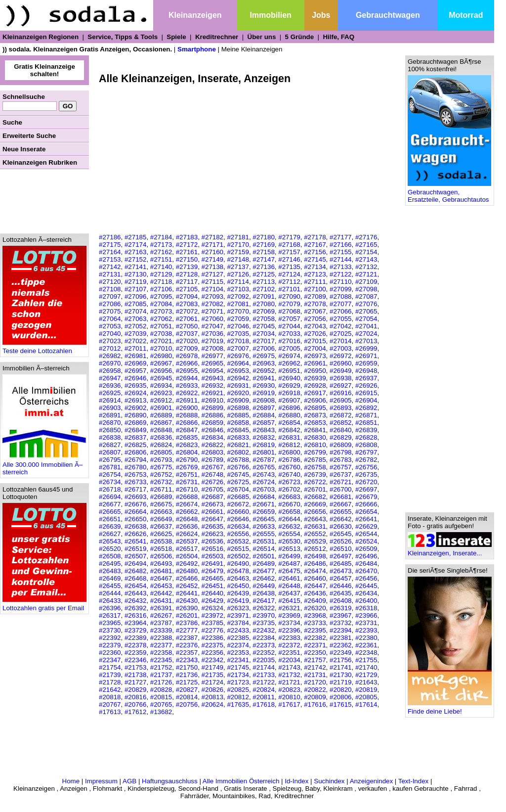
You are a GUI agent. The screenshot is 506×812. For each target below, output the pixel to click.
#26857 (263, 423)
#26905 (340, 400)
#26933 (187, 385)
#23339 (161, 630)
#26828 (366, 437)
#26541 (135, 541)
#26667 (340, 504)
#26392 (135, 608)
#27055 (340, 319)
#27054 (366, 319)
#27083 (187, 304)
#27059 (238, 319)
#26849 (135, 430)
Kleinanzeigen (195, 15)
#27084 (161, 304)
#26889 (161, 415)
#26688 (187, 497)
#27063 (135, 319)
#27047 (212, 326)
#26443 (135, 593)
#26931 (238, 385)
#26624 (187, 534)
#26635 (212, 526)
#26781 (110, 467)
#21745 (238, 667)
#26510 (340, 549)
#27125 (263, 274)
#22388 (161, 638)
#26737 (340, 474)
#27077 (340, 304)
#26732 (161, 482)
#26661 (212, 512)
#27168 (289, 245)
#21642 (110, 690)
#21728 (110, 682)
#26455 (110, 586)
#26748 (212, 474)
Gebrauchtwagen (388, 15)
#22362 (340, 645)
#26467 (161, 578)
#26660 (238, 512)
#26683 (289, 497)
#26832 (263, 437)
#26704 (238, 489)
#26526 (340, 541)
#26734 (110, 482)
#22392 (110, 638)
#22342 (212, 660)
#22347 (110, 660)
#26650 (135, 519)
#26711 (161, 489)
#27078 (315, 304)
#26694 (110, 497)
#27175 (110, 245)
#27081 (238, 304)
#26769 (187, 467)
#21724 (212, 682)
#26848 (161, 430)
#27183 (187, 237)
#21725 (187, 682)
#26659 (263, 512)
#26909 (238, 400)
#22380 (366, 638)
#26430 (187, 601)
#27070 (238, 311)
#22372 (289, 645)
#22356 (212, 653)
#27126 (238, 274)
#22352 (263, 653)
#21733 (263, 675)
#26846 (212, 430)
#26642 (340, 519)
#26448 (289, 586)
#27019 (212, 341)
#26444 (110, 593)
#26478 (238, 571)
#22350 (315, 653)
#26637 (161, 526)
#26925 (110, 393)
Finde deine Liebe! (450, 708)
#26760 (289, 467)
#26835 (187, 437)
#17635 (238, 704)
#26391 (161, 608)
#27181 (238, 237)
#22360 (110, 653)
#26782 (366, 460)
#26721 (340, 482)
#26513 (289, 549)
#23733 (315, 623)
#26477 (263, 571)
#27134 (315, 267)
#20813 (212, 697)
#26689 (161, 497)
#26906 (315, 400)
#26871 (366, 415)
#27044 (289, 326)
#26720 (366, 482)
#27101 (289, 289)
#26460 (315, 578)
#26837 (135, 437)
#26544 (366, 534)
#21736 (187, 675)
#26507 (135, 556)
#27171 (212, 245)
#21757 (315, 660)
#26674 (187, 504)
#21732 (289, 675)
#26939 (315, 378)
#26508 (110, 556)
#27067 (315, 311)
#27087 (366, 296)
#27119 (135, 282)
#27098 (366, 289)
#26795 (110, 460)
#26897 (263, 408)
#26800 (289, 452)
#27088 (340, 296)
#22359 (135, 653)
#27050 (187, 326)
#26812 (289, 445)
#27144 (340, 259)
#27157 (289, 252)
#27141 (135, 267)
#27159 (238, 252)
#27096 (135, 296)
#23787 (161, 623)
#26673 (212, 504)
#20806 (340, 697)
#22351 (289, 653)
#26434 (366, 593)
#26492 (187, 564)
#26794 (135, 460)
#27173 (161, 245)
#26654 (366, 512)
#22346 (135, 660)
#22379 (110, 645)
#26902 (135, 408)
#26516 (212, 549)
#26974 (289, 356)
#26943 (212, 378)
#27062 (161, 319)
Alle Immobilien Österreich (241, 781)
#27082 (212, 304)
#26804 (187, 452)
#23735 (263, 623)
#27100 (315, 289)
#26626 (135, 534)
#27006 (263, 348)
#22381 (340, 638)
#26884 (263, 415)
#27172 (187, 245)
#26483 (110, 571)
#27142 (110, 267)
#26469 (110, 578)
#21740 (366, 667)
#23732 (340, 623)
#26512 (315, 549)
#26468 (135, 578)
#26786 (289, 460)
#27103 (238, 289)
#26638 (135, 526)
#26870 (110, 423)
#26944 (187, 378)
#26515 (238, 549)
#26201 (187, 615)
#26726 (212, 482)
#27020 (187, 341)
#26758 (315, 467)
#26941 (263, 378)
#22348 (366, 653)
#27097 (110, 296)
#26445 (366, 586)
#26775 (161, 467)
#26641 (366, 519)
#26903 (110, 408)
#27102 (263, 289)
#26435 (340, 593)
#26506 (161, 556)
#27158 (263, 252)
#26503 (212, 556)
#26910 (212, 400)
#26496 (366, 556)
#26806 (135, 452)
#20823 (289, 690)
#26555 (263, 534)
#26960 (340, 363)
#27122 (340, 274)
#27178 (315, 237)
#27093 (212, 296)
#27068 (289, 311)
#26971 (366, 356)
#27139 (187, 267)
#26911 (187, 400)
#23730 (110, 630)
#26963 (263, 363)
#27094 (187, 296)
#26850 (110, 430)
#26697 (366, 489)
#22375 (212, 645)
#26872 (340, 415)
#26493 (161, 564)
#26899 (212, 408)
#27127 (212, 274)
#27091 (263, 296)
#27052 (135, 326)
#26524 (366, 541)
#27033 (289, 334)
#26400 (366, 601)
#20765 (161, 704)
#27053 (110, 326)
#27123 (315, 274)
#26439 (238, 593)
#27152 (135, 259)
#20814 (187, 697)
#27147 (263, 259)
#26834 (212, 437)
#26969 (135, 363)
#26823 (187, 445)
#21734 (238, 675)
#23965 (110, 623)
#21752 (161, 667)
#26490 (238, 564)
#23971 (238, 615)
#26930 (263, 385)
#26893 (340, 408)
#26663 (161, 512)
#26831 (289, 437)
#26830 (315, 437)
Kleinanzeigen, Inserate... (450, 550)
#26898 (238, 408)
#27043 (315, 326)
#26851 (366, 423)
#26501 (263, 556)
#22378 (135, 645)
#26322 (263, 608)
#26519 (135, 549)
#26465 (212, 578)
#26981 (135, 356)
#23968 (315, 615)
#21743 (289, 667)
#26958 (110, 371)
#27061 (187, 319)
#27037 (187, 334)
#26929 (289, 385)
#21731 (315, 675)
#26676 (135, 504)
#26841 (315, 430)
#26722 (315, 482)
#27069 (263, 311)
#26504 (187, 556)
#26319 (340, 608)
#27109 (366, 282)
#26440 (212, 593)
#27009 (187, 348)
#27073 (161, 311)
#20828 (161, 690)
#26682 (315, 497)
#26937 (366, 378)
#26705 (212, 489)
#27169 (263, 245)
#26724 (263, 482)
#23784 (238, 623)
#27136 (263, 267)
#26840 (340, 430)
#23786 (187, 623)
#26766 (238, 467)
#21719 (340, 682)
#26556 (238, 534)
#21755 (366, 660)
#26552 (315, 534)
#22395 (315, 630)
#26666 (366, 504)
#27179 (289, 237)
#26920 (238, 393)
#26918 (289, 393)
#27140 (161, 267)
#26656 (315, 512)
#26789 (212, 460)
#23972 (212, 615)
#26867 (161, 423)
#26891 (110, 415)
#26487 (289, 564)
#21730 (340, 675)
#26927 (340, 385)
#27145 (315, 259)
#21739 (110, 675)
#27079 (289, 304)
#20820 (340, 690)
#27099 (340, 289)
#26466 (187, 578)
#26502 (238, 556)
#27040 (110, 334)
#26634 (238, 526)
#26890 (135, 415)
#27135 (289, 267)
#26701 (315, 489)
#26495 (110, 564)
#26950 (315, 371)
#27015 (315, 341)
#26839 (366, 430)
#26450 (238, 586)
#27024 (366, 334)
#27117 (187, 282)
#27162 (161, 252)
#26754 (110, 474)
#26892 (366, 408)
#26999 (366, 348)
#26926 (366, 385)
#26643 (315, 519)
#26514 (263, 549)
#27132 (366, 267)
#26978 (187, 356)
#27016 (289, 341)
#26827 (110, 445)
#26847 (187, 430)
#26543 (110, 541)
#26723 (289, 482)
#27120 (110, 282)
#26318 (366, 608)
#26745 (238, 474)
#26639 (110, 526)
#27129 (161, 274)
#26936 (110, 385)
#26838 (110, 437)
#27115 (212, 282)
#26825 (135, 445)
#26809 (340, 445)
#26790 (187, 460)
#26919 (263, 393)
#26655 (340, 512)
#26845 (238, 430)
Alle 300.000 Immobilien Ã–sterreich (44, 465)
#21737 (161, 675)
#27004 (315, 348)
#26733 (135, 482)
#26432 (135, 601)
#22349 (340, 653)
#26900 (187, 408)
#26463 (238, 578)
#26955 (187, 371)
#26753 (135, 474)
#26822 (212, 445)
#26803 (212, 452)
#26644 (289, 519)
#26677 (110, 504)
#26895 (315, 408)
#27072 (187, 311)
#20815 (161, 697)
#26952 (263, 371)
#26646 (238, 519)
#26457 (340, 578)
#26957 (135, 371)
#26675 (161, 504)
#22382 (315, 638)
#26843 (263, 430)
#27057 (289, 319)
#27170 (238, 245)
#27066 (340, 311)
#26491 (212, 564)
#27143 (366, 259)
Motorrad (466, 15)
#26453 (161, 586)
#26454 (135, 586)
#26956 (161, 371)
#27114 (238, 282)
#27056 (315, 319)
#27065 (366, 311)
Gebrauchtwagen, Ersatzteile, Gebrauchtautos (449, 193)
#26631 (315, 526)
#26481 (161, 571)
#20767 (110, 704)
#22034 (289, 660)
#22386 (212, 638)
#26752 (161, 474)
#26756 (366, 467)
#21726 (161, 682)
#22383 (289, 638)
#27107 (135, 289)
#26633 (263, 526)
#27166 (340, 245)
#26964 (238, 363)
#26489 (263, 564)
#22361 (366, 645)
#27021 (161, 341)
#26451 (212, 586)
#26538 (161, 541)
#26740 (289, 474)
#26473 (340, 571)
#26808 (366, 445)
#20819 (366, 690)
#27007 (238, 348)
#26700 (340, 489)
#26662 (187, 512)
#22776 (212, 630)
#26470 (366, 571)
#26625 (161, 534)
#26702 (289, 489)
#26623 (212, 534)
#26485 (340, 564)
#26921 (212, 393)
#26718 (110, 489)
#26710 (187, 489)
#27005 (289, 348)
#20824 (263, 690)
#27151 (161, 259)
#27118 (161, 282)
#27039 (135, 334)
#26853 (315, 423)
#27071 (212, 311)
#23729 (135, 630)
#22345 (161, 660)
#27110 (340, 282)
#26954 (212, 371)
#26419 (238, 601)
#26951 (289, 371)
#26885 (238, 415)
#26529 (315, 541)
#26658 (289, 512)
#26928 (315, 385)
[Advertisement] (44, 201)
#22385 (238, 638)
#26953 (238, 371)
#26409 (315, 601)
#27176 (366, 237)
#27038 (161, 334)
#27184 (161, 237)
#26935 (135, 385)
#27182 (212, 237)
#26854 (289, 423)
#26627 (110, 534)
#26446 (340, 586)
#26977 (212, 356)
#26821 (238, 445)
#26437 (289, 593)
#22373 (263, 645)
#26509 (366, 549)
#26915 (366, 393)
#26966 (187, 363)
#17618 (263, 704)
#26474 (315, 571)
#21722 (263, 682)
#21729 (366, 675)
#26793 (161, 460)
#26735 (366, 474)
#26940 (289, 378)
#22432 (263, 630)
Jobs (321, 15)
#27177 (340, 237)
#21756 (340, 660)
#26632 (289, 526)
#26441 (187, 593)
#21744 (263, 667)
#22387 (187, 638)
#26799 (315, 452)
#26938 (340, 378)
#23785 (212, 623)
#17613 (110, 712)
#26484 (366, 564)
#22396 (289, 630)
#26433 (110, 601)
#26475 (289, 571)
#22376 (187, 645)
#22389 (135, 638)
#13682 (161, 712)
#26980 (161, 356)
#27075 (110, 311)
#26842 (289, 430)
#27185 (135, 237)
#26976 (238, 356)
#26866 (187, 423)
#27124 (289, 274)
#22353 (238, 653)
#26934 (161, 385)
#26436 (315, 593)
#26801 (263, 452)
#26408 (340, 601)
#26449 (263, 586)
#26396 (110, 608)
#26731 (187, 482)
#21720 (315, 682)
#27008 (212, 348)
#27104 (212, 289)
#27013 (366, 341)
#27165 (366, 245)
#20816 (135, 697)
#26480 (187, 571)
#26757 (340, 467)
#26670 (289, 504)
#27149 (212, 259)
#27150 (187, 259)
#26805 (161, 452)
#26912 (161, 400)
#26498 (315, 556)
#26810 (315, 445)
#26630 (340, 526)
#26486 (315, 564)
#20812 (238, 697)
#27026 (315, 334)
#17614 (366, 704)
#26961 (315, 363)
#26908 (263, 400)
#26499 (289, 556)
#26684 (263, 497)
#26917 (315, 393)
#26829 (340, 437)
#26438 (263, 593)
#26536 (212, 541)
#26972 (340, 356)
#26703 (263, 489)
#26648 (187, 519)
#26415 (289, 601)
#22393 (366, 630)
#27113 (263, 282)
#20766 (135, 704)
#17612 (135, 712)
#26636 (187, 526)
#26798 (340, 452)
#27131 (110, 274)
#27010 (161, 348)
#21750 (187, 667)
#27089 (315, 296)
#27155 (340, 252)
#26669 (315, 504)
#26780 (135, 467)
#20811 (263, 697)
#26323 (238, 608)
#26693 (135, 497)
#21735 (212, 675)
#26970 (110, 363)
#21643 (366, 682)
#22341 (238, 660)
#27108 (110, 289)
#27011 (135, 348)
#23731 (366, 623)
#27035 (238, 334)
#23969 (289, 615)
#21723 (238, 682)
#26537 (187, 541)
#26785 (315, 460)
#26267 (161, 615)
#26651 (110, 519)
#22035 (263, 660)
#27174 (135, 245)
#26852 (340, 423)
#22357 (187, 653)
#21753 (135, 667)
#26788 (238, 460)
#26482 (135, 571)
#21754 (110, 667)
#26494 (135, 564)
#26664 (135, 512)
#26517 (187, 549)
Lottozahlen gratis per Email (44, 605)
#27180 (263, 237)
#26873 (315, 415)
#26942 (238, 378)
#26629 (366, 526)
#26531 (263, 541)
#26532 (238, 541)
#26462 (263, 578)
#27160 (212, 252)
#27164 (110, 252)
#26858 (238, 423)
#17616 (315, 704)
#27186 (110, 237)
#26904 (366, 400)
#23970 (263, 615)
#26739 (315, 474)
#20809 (315, 697)
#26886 (212, 415)
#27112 (289, 282)
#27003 (340, 348)
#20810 (289, 697)
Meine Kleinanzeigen (252, 49)
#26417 (263, 601)
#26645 (263, 519)
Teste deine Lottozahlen (44, 348)
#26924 (135, 393)
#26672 (238, 504)
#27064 (110, 319)
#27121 (366, 274)
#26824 (161, 445)
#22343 (187, 660)
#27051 (161, 326)
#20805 (366, 697)
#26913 (135, 400)
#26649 (161, 519)
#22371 (315, 645)
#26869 (135, 423)
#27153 (110, 259)
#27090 (289, 296)
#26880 (289, 415)
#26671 (263, 504)
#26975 (263, 356)
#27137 (238, 267)
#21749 (212, 667)
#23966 (366, 615)
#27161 (187, 252)
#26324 (212, 608)
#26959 (366, 363)
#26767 (212, 467)
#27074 (135, 311)
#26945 (161, 378)
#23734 (289, 623)
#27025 (340, 334)
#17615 (340, 704)
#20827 (187, 690)
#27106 (161, 289)
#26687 (212, 497)
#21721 (289, 682)
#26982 (110, 356)
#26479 (212, 571)
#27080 (263, 304)
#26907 (289, 400)
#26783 (340, 460)
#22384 (263, 638)
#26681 (340, 497)
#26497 (340, 556)
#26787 (263, 460)
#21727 (135, 682)
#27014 (340, 341)
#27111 (315, 282)
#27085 (135, 304)
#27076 (366, 304)
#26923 (161, 393)
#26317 (110, 615)
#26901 (161, 408)
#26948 (366, 371)
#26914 (110, 400)
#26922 (187, 393)
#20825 (238, 690)
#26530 (289, 541)
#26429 (212, 601)
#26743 (263, 474)
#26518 (161, 549)
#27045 (263, 326)
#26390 (187, 608)
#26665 (110, 512)
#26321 (289, 608)
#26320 (315, 608)
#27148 (238, 259)
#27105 (187, 289)
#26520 (110, 549)
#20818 (110, 697)
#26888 (187, 415)
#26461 (289, 578)
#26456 (366, 578)
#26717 (135, 489)
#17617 (289, 704)
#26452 (187, 586)
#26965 (212, 363)
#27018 (238, 341)
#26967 (161, 363)
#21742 (315, 667)
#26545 (340, 534)
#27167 (315, 245)
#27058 (263, 319)
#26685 (238, 497)
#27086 (110, 304)
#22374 (238, 645)
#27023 (110, 341)
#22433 (238, 630)
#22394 (340, 630)
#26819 (263, 445)
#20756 (187, 704)
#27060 (212, 319)
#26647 (212, 519)
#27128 (187, 274)
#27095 (161, 296)
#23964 (135, 623)
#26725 (238, 482)
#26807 (110, 452)
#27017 (263, 341)
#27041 (366, 326)
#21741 (340, 667)
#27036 (212, 334)
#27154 (366, 252)
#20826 (212, 690)
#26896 (289, 408)
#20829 (135, 690)
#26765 (263, 467)
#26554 (289, 534)
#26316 (135, 615)
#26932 (212, 385)
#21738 (135, 675)
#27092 (238, 296)
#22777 (187, 630)
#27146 (289, 259)
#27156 (315, 252)
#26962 (289, 363)
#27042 (340, 326)
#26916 (340, 393)
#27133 (340, 267)
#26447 (315, 586)
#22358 (161, 653)
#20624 (212, 704)
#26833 (238, 437)
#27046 (238, 326)
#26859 (212, 423)
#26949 (340, 371)
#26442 (161, 593)
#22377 (161, 645)
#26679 (366, 497)
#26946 (135, 378)
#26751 (187, 474)
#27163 (135, 252)
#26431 (161, 601)
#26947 (110, 378)
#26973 (315, 356)
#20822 (315, 690)
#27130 (135, 274)
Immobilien (270, 15)
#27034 (263, 334)
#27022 (135, 341)
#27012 (110, 348)
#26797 (366, 452)
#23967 (340, 615)
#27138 (212, 267)
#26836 (161, 437)
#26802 (238, 452)
